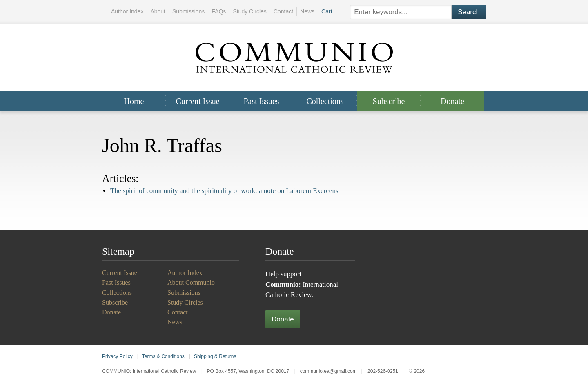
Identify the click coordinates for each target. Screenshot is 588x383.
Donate (452, 101)
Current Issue (197, 101)
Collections (325, 101)
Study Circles (249, 11)
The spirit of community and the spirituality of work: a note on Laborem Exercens (224, 191)
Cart (327, 11)
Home (134, 101)
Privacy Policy (117, 356)
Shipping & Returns (215, 356)
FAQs (219, 11)
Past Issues (261, 101)
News (307, 11)
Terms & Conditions (163, 356)
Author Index (127, 11)
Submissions (188, 11)
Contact (283, 11)
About (158, 11)
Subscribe (389, 101)
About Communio (191, 282)
